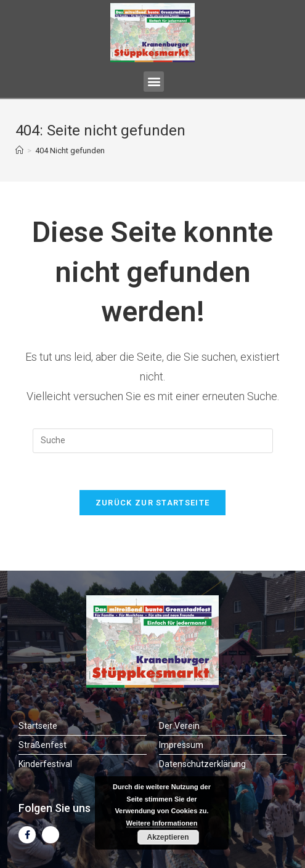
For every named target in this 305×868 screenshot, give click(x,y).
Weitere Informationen (162, 823)
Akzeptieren (168, 837)
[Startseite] (19, 151)
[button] (154, 82)
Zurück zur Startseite (152, 503)
